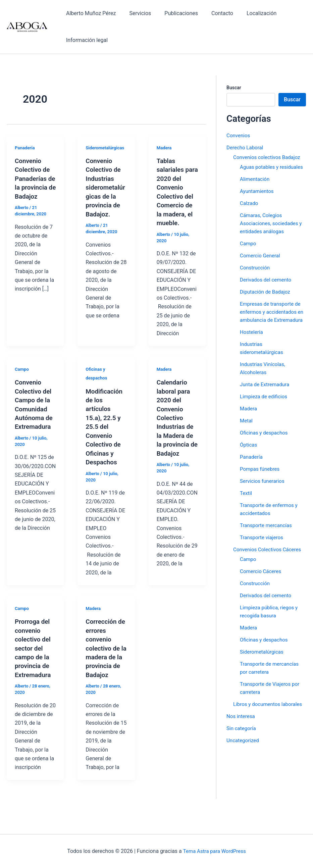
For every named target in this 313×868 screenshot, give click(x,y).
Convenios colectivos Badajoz (269, 157)
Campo (22, 368)
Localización (249, 13)
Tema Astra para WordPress (215, 851)
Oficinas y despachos (265, 449)
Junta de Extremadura (266, 400)
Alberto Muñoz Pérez (90, 13)
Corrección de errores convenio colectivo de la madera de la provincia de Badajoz (105, 645)
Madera (165, 148)
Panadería (25, 148)
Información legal (86, 40)
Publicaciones (174, 13)
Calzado (250, 211)
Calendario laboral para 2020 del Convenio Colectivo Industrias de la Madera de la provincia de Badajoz (176, 416)
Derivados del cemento (267, 288)
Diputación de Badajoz (267, 300)
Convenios (239, 135)
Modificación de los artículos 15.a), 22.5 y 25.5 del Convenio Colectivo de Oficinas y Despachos (105, 425)
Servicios (136, 13)
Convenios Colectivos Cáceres (269, 566)
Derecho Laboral (246, 147)
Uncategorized (244, 764)
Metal (247, 437)
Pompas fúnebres (261, 485)
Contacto (213, 13)
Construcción (256, 276)
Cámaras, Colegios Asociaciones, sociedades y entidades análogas (273, 231)
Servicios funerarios (264, 497)
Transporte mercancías (267, 541)
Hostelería (252, 348)
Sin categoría (242, 752)
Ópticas (249, 461)
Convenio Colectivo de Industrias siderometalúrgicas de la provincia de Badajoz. (105, 187)
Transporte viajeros (263, 553)
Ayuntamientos (258, 199)
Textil (246, 509)
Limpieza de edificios (265, 413)
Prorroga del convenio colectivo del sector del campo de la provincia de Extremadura (34, 645)
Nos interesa (242, 740)
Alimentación (256, 187)
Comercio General (261, 264)
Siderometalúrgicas (106, 148)
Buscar (234, 88)
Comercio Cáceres (262, 587)
